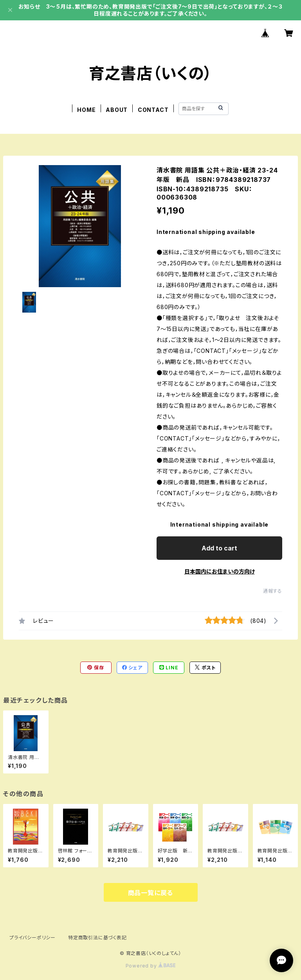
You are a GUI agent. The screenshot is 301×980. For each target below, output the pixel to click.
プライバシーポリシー (32, 938)
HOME (86, 110)
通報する (273, 591)
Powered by (151, 966)
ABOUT (117, 110)
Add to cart (219, 548)
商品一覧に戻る (151, 893)
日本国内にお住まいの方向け (220, 571)
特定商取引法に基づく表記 (97, 938)
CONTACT (153, 110)
